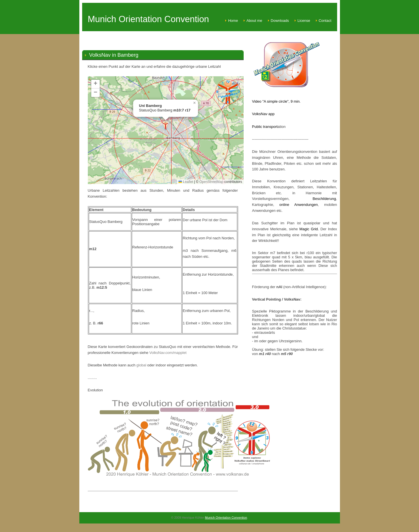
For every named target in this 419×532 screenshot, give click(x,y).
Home (233, 21)
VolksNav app (263, 114)
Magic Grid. (310, 229)
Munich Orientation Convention (226, 518)
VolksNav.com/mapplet (168, 353)
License (304, 21)
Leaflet (186, 182)
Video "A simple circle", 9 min (276, 101)
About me (254, 21)
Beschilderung (324, 199)
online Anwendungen (296, 205)
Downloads (280, 21)
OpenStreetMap (211, 182)
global (142, 365)
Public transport (265, 127)
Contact (325, 21)
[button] (165, 125)
